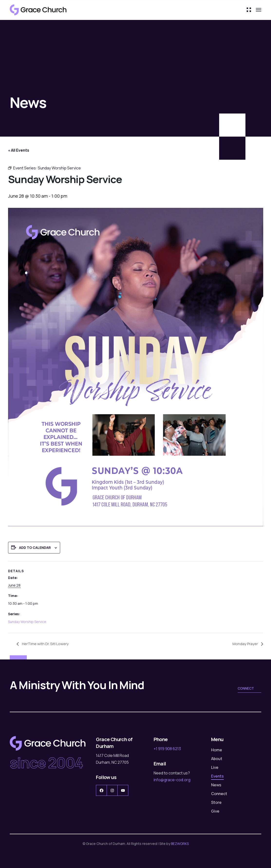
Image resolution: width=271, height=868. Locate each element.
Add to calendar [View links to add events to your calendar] (35, 548)
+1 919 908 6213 (167, 749)
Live (215, 767)
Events (217, 776)
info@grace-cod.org (172, 780)
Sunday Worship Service (27, 622)
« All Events (19, 150)
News (216, 785)
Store (216, 802)
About (217, 759)
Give (215, 811)
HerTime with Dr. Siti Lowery (46, 644)
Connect (249, 689)
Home (217, 750)
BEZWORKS (180, 844)
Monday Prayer (245, 644)
